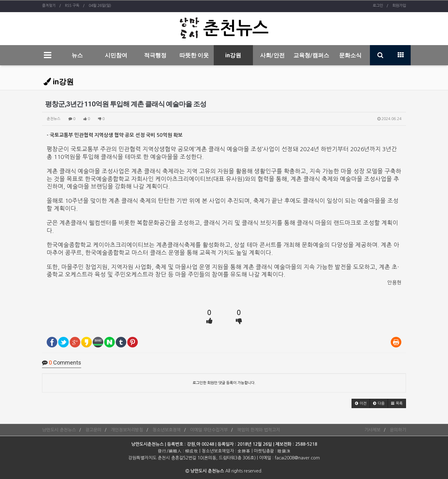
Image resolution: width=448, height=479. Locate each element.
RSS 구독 (72, 6)
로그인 (378, 6)
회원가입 (399, 6)
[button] (361, 403)
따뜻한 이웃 (194, 55)
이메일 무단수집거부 (209, 430)
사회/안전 (272, 55)
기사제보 (372, 430)
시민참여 (116, 55)
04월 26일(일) (100, 6)
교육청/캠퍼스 (311, 55)
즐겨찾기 (49, 6)
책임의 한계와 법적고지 (259, 430)
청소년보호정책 (167, 430)
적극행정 (155, 55)
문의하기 (398, 430)
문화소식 (350, 55)
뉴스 (77, 55)
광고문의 (93, 430)
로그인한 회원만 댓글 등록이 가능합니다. (224, 383)
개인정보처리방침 (127, 430)
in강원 (233, 55)
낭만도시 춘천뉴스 (59, 430)
